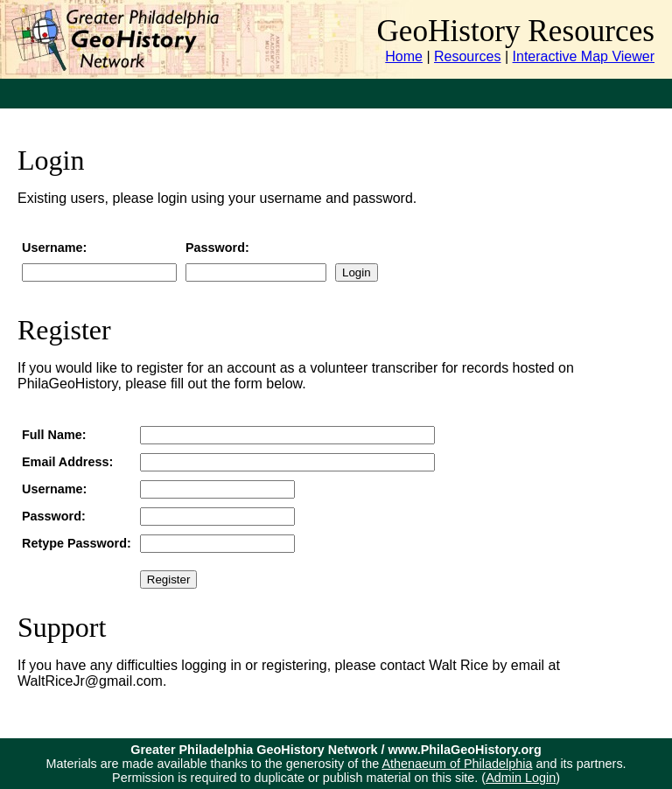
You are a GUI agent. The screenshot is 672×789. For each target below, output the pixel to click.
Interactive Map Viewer (584, 56)
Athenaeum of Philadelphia (457, 764)
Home (404, 56)
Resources (467, 56)
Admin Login (521, 778)
